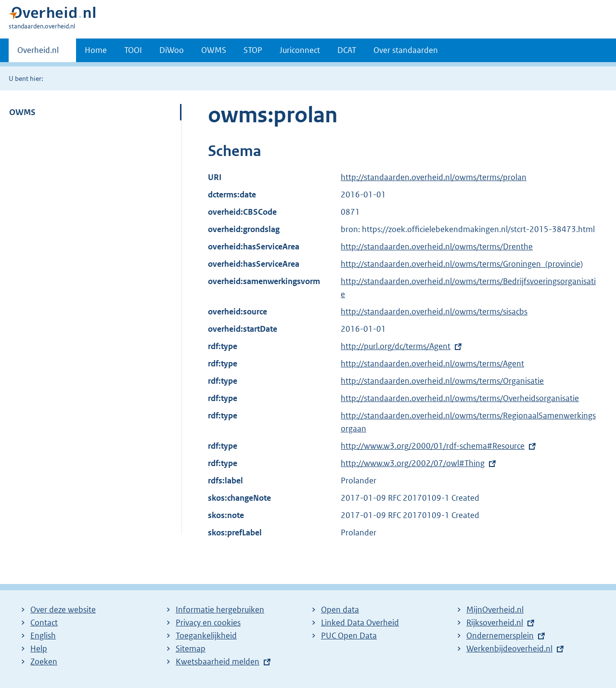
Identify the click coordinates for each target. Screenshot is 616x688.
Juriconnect (300, 50)
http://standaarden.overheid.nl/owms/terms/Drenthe (437, 247)
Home (96, 50)
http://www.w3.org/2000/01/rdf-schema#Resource (433, 446)
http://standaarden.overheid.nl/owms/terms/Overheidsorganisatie (460, 398)
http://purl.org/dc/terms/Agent (396, 346)
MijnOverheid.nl (495, 610)
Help (39, 649)
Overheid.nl (38, 53)
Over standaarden (406, 50)
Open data (340, 610)
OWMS (214, 50)
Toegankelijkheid (206, 636)
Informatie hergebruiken (220, 610)
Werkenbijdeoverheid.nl (509, 649)
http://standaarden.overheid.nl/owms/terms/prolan (434, 177)
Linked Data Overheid (360, 623)
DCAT (347, 50)
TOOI (133, 50)
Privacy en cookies (208, 623)
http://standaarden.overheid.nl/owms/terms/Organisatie (442, 381)
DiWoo (172, 50)
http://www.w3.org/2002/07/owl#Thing (413, 463)
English (43, 636)
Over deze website (63, 610)
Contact (44, 623)
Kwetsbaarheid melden (218, 662)
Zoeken (44, 662)
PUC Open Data (349, 636)
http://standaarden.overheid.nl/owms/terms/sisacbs (434, 312)
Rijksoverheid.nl (495, 623)
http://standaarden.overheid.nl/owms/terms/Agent (432, 363)
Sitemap (191, 649)
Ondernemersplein (500, 636)
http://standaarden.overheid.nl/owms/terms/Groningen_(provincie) (462, 264)
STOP (253, 50)
